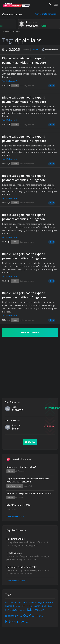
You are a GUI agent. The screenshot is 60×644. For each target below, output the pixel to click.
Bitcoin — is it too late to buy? (21, 467)
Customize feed (50, 50)
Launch (37, 606)
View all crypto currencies (47, 14)
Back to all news (11, 31)
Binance (17, 606)
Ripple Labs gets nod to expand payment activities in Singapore (24, 60)
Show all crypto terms (17, 581)
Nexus (15, 407)
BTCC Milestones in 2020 (18, 505)
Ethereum (39, 610)
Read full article (10, 81)
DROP (25, 615)
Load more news (30, 332)
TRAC (41, 616)
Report (51, 606)
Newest (35, 50)
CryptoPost (28, 486)
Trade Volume (14, 553)
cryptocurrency (46, 602)
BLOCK (14, 610)
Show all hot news (15, 517)
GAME (44, 606)
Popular (26, 50)
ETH (20, 603)
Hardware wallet (16, 539)
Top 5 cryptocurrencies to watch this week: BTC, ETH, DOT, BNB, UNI (28, 480)
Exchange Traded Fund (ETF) (22, 567)
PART (22, 622)
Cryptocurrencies (15, 486)
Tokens (33, 602)
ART (7, 602)
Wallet (35, 616)
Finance (9, 606)
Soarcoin (16, 425)
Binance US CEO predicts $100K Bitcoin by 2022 (29, 493)
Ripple (15, 85)
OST (7, 610)
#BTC (25, 602)
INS (31, 606)
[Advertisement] (26, 367)
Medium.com (20, 471)
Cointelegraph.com (27, 85)
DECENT (13, 603)
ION (30, 610)
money (23, 610)
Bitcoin (11, 471)
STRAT (25, 606)
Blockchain (12, 616)
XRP (27, 622)
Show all (30, 442)
